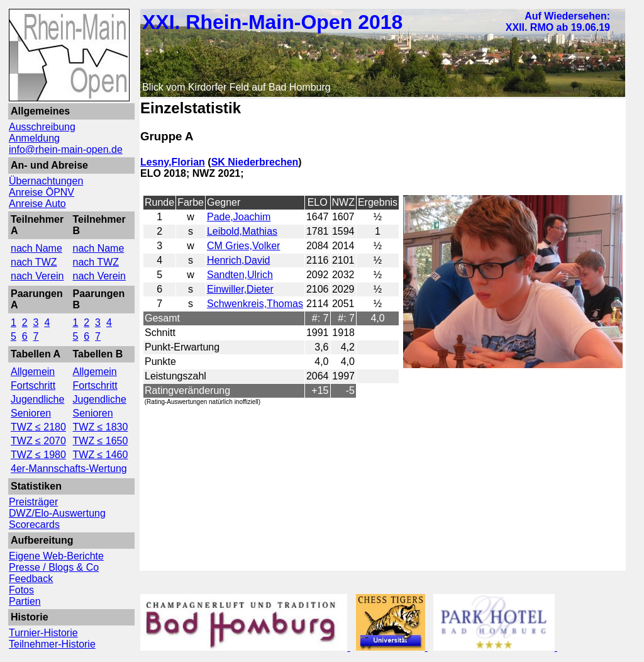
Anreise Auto (37, 204)
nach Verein (37, 276)
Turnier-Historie (43, 633)
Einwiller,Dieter (240, 289)
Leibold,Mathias (242, 231)
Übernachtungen (46, 181)
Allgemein (33, 372)
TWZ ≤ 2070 (38, 441)
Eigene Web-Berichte (56, 556)
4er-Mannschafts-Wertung (69, 468)
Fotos (21, 590)
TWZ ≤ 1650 (101, 441)
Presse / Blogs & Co (54, 567)
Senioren (31, 413)
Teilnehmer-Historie (52, 644)
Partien (25, 601)
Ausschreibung (42, 127)
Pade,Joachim (239, 217)
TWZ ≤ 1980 (38, 455)
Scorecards (34, 525)
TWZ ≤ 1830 (101, 427)
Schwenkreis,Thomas (255, 304)
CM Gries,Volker (243, 246)
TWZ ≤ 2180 (38, 427)
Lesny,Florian (173, 162)
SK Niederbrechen (255, 162)
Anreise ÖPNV (42, 192)
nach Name (36, 248)
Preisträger (33, 502)
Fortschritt (33, 385)
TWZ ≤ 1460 (101, 455)
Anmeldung (34, 138)
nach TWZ (34, 262)
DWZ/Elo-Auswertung (57, 513)
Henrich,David (238, 260)
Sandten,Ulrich (240, 275)
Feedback (31, 579)
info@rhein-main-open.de (66, 149)
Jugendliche (37, 399)
